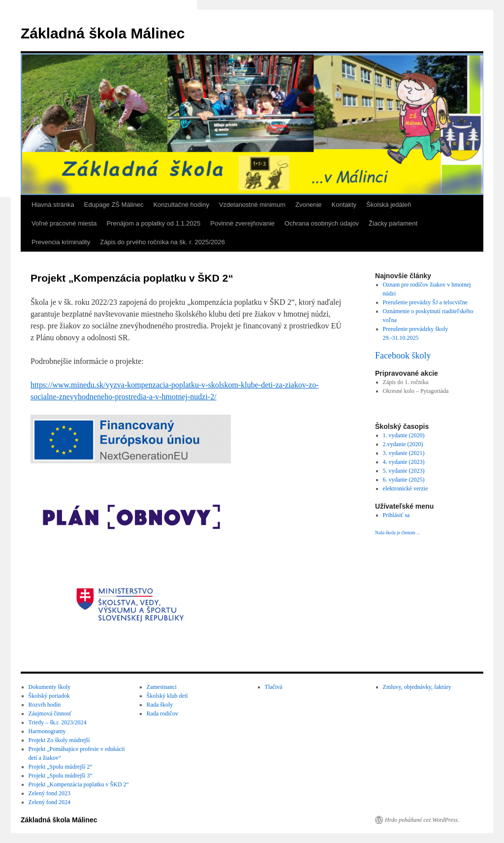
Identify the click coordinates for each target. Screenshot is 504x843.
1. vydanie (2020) (404, 435)
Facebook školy (403, 356)
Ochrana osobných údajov (322, 223)
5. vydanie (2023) (404, 471)
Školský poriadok (49, 696)
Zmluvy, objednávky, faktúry (417, 687)
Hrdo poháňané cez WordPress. (422, 820)
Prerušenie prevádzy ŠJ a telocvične (425, 302)
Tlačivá (274, 687)
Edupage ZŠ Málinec (114, 205)
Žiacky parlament (393, 223)
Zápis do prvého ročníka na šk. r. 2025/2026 (162, 242)
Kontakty (344, 205)
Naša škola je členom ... (397, 533)
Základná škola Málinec (103, 33)
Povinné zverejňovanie (242, 223)
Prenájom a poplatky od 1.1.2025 (153, 223)
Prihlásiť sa (396, 515)
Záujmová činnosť (50, 713)
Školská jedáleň (389, 205)
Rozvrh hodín (45, 705)
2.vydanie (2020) (403, 444)
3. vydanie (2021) (404, 453)
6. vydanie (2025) (404, 480)
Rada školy (160, 705)
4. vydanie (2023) (404, 462)
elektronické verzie (406, 488)
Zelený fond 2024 (49, 802)
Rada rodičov (162, 713)
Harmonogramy (47, 731)
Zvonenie (308, 205)
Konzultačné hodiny (181, 205)
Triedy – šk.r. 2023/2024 (58, 722)
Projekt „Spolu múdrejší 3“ (61, 776)
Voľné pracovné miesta (64, 223)
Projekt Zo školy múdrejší (59, 740)
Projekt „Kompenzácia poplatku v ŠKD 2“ (79, 784)
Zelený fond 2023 (49, 793)
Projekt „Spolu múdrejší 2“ (61, 767)
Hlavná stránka (53, 205)
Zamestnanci (162, 687)
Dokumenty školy (50, 687)
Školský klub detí (167, 696)
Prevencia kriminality (61, 242)
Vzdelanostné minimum (252, 205)
